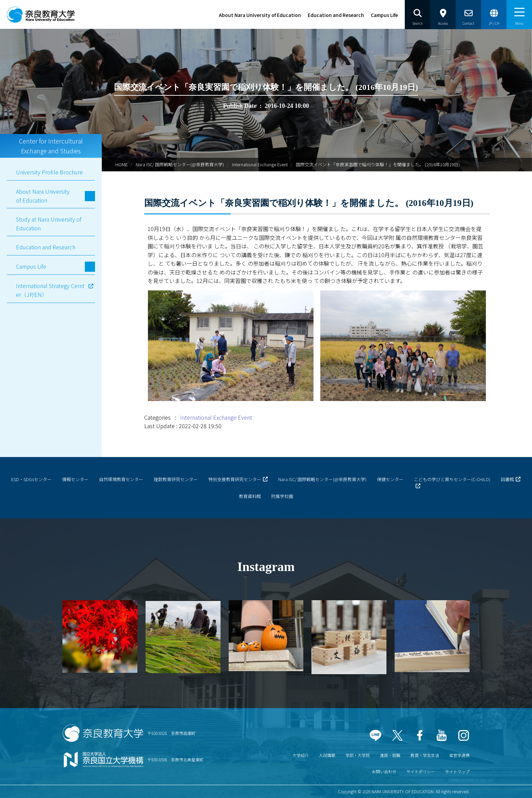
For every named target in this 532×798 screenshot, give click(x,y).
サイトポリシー (421, 771)
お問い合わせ (384, 771)
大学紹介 (301, 755)
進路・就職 (390, 755)
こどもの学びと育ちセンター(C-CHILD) (452, 479)
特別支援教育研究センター (235, 479)
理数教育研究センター (176, 479)
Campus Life (384, 15)
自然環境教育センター (121, 479)
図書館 (507, 479)
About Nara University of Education (260, 15)
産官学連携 (459, 755)
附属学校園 (282, 496)
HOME (121, 164)
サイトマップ (457, 771)
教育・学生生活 (425, 755)
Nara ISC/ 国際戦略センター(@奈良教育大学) (180, 164)
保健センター (390, 479)
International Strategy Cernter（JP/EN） (50, 290)
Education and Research (336, 15)
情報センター (75, 479)
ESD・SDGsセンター (31, 479)
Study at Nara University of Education (49, 224)
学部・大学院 (358, 755)
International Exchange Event (260, 164)
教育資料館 (250, 496)
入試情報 (327, 755)
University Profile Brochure (49, 172)
